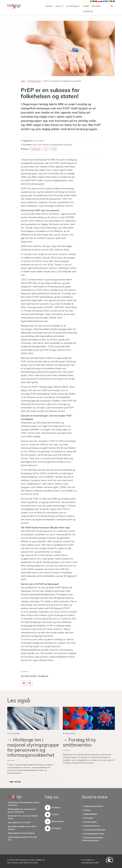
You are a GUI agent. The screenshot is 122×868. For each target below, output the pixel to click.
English (86, 6)
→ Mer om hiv (14, 782)
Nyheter (49, 6)
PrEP (54, 149)
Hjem (23, 81)
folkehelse (36, 149)
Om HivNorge (72, 6)
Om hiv (58, 6)
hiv (46, 149)
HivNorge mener (34, 81)
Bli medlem (96, 6)
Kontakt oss (88, 11)
